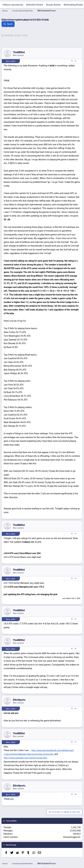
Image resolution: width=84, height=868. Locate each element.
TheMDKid (9, 35)
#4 (76, 619)
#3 (76, 578)
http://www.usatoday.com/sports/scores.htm (25, 758)
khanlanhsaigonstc (72, 837)
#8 (76, 794)
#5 (76, 649)
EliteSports (19, 700)
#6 (76, 708)
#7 (76, 742)
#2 (76, 534)
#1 (76, 61)
